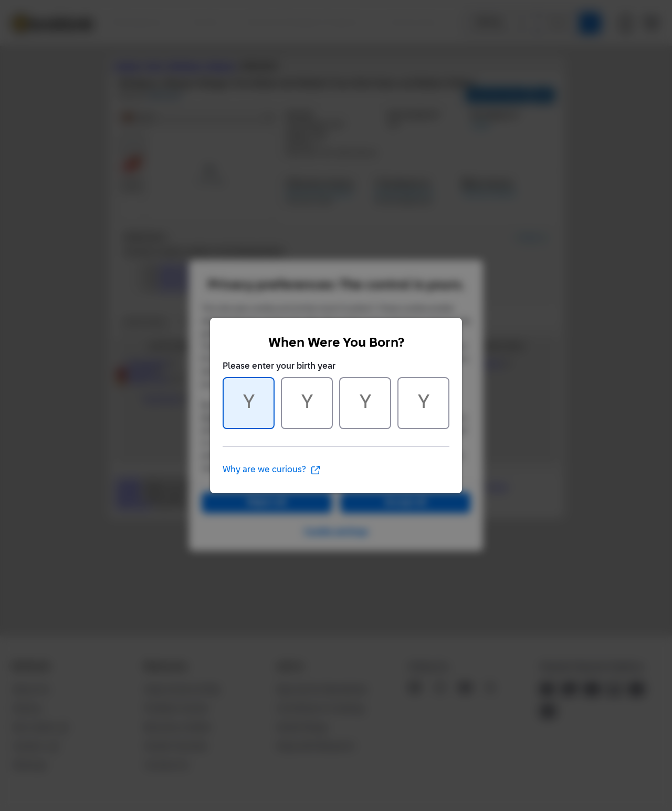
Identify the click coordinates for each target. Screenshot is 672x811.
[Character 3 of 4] (365, 403)
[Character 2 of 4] (307, 403)
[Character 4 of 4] (423, 403)
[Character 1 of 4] (249, 403)
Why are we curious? (272, 470)
